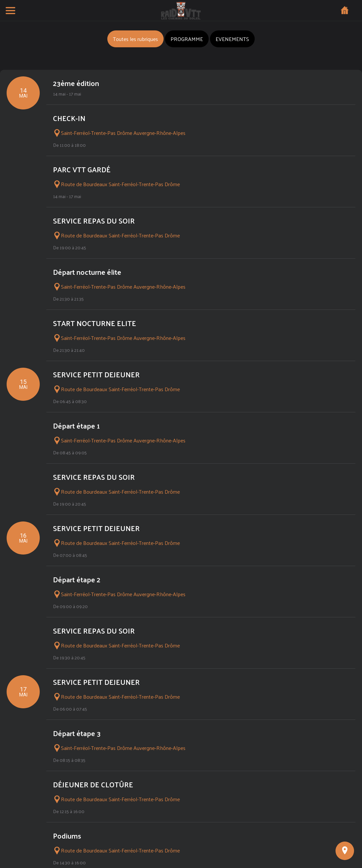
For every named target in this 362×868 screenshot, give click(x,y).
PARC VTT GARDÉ (82, 169)
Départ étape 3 (77, 733)
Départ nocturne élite (87, 272)
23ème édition (76, 83)
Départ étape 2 (77, 579)
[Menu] (11, 11)
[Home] (345, 11)
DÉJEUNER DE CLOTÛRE (93, 784)
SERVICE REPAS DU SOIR (94, 221)
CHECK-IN (69, 118)
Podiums (67, 836)
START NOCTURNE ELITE (95, 323)
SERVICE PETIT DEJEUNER (96, 374)
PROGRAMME (187, 39)
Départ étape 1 (77, 426)
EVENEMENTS (232, 39)
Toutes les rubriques (135, 39)
